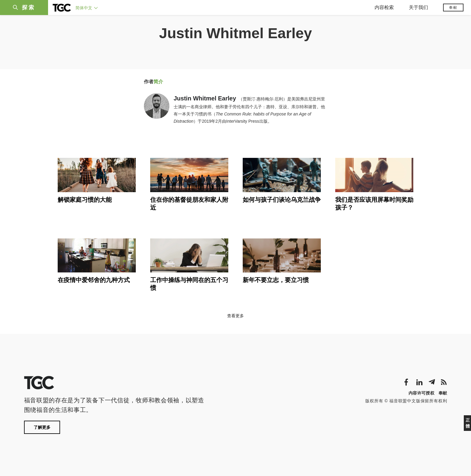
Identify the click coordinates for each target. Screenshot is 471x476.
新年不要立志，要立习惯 (276, 280)
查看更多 (235, 316)
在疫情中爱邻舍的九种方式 (94, 280)
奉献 (453, 8)
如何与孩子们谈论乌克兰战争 (282, 200)
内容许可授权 (421, 393)
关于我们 (418, 7)
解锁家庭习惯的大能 (85, 200)
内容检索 (384, 7)
